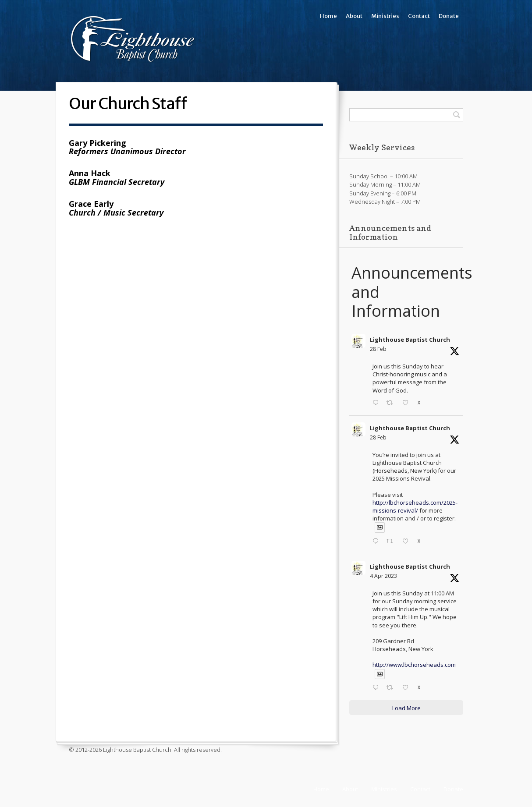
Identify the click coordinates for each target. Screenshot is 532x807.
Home (328, 16)
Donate (449, 16)
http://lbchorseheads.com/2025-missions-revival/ (415, 506)
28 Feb (378, 349)
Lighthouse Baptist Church (410, 340)
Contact (419, 16)
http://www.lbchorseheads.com (414, 665)
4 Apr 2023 (383, 576)
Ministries (385, 16)
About (354, 16)
